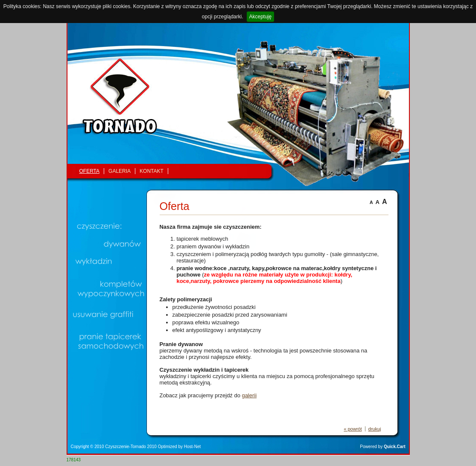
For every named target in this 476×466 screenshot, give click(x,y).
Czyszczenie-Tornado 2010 (131, 447)
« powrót (353, 429)
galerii (249, 395)
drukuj (375, 429)
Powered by (383, 447)
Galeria (120, 171)
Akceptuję (261, 17)
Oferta (90, 171)
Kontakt (152, 171)
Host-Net (192, 447)
